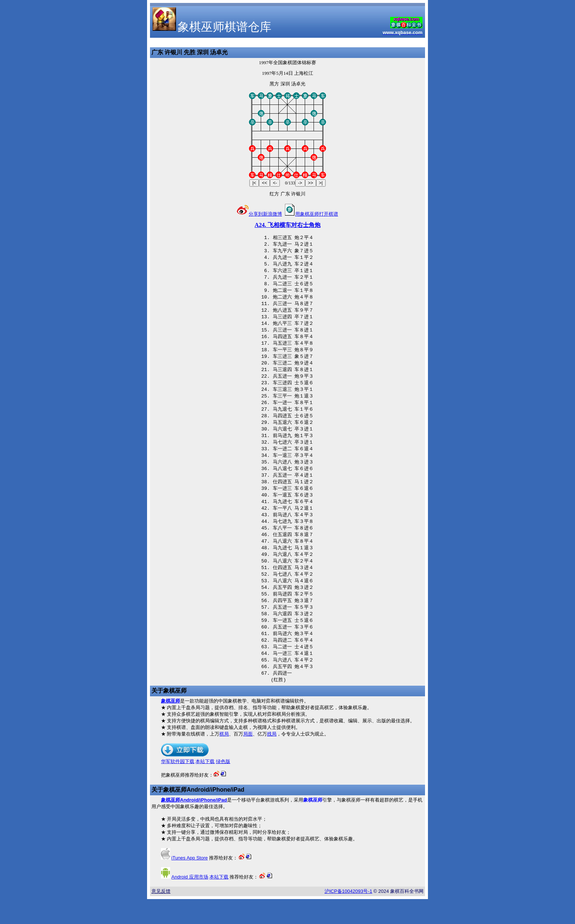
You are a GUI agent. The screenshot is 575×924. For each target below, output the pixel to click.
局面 (248, 759)
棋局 (224, 759)
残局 (272, 759)
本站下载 (205, 786)
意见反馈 (161, 916)
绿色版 (223, 786)
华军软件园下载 (178, 786)
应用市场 (190, 902)
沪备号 (348, 916)
